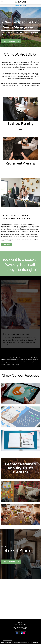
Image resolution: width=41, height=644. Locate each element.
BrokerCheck (35, 643)
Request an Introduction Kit (11, 562)
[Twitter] (19, 633)
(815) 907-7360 (22, 625)
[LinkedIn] (22, 633)
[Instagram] (24, 633)
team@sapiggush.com (20, 631)
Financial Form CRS (8, 640)
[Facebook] (17, 633)
